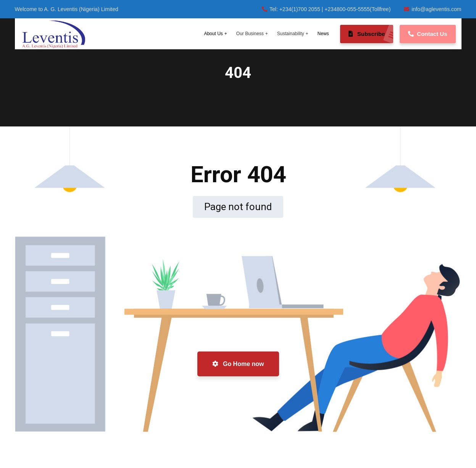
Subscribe (371, 34)
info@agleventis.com (432, 9)
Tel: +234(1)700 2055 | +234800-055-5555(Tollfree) (326, 9)
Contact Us (428, 34)
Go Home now (238, 364)
